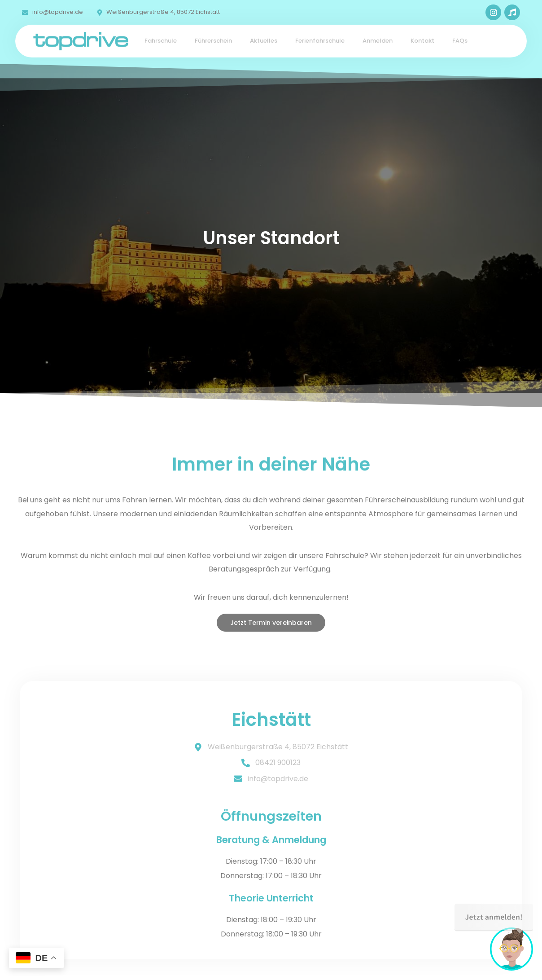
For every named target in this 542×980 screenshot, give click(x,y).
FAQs (460, 41)
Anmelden (378, 41)
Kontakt (422, 41)
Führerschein (213, 41)
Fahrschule (161, 41)
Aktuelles (264, 41)
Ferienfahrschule (320, 41)
